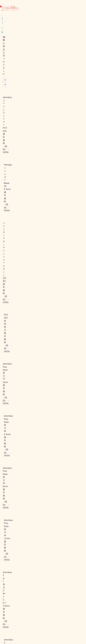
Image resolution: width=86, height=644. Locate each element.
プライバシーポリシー (10, 603)
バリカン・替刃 (13, 18)
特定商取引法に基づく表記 (12, 611)
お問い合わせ (7, 619)
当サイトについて (9, 595)
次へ (58, 583)
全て (3, 18)
